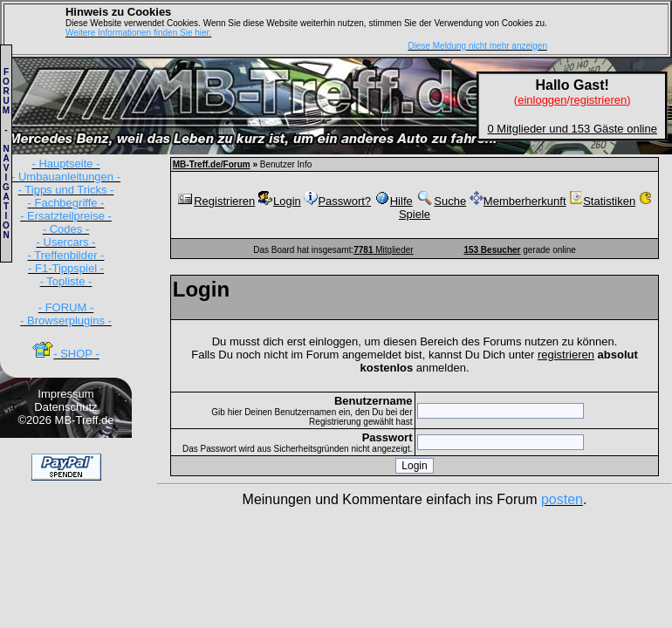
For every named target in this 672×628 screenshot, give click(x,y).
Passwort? (337, 201)
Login (280, 201)
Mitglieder (383, 250)
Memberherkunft (518, 201)
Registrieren (216, 201)
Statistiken (602, 201)
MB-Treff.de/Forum (212, 164)
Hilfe (394, 201)
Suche (441, 201)
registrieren (566, 355)
